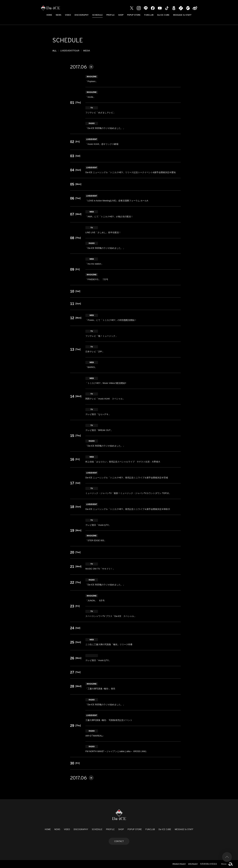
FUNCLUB (149, 15)
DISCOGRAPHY (82, 15)
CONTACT (119, 841)
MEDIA (86, 51)
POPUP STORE (134, 15)
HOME (49, 15)
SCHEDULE (97, 15)
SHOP (121, 15)
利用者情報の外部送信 (209, 864)
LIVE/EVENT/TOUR (70, 51)
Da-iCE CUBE (163, 15)
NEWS (59, 15)
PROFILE (110, 15)
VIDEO (68, 15)
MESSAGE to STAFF (182, 15)
